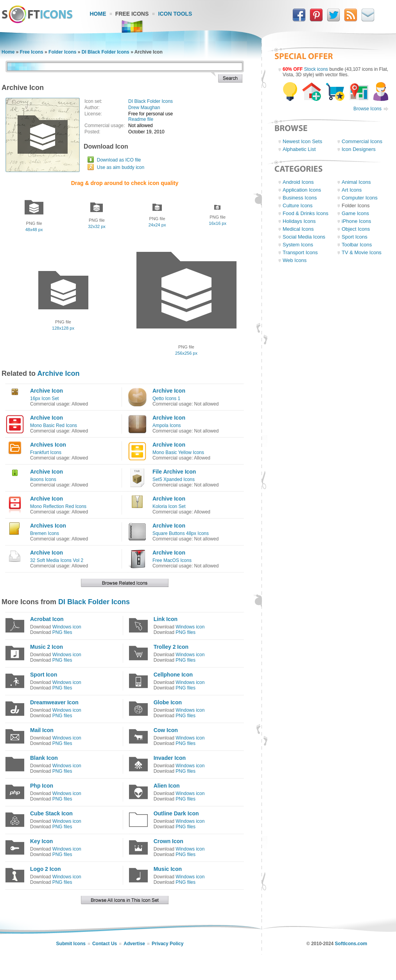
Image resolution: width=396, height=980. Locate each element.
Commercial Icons (362, 141)
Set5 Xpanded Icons (174, 479)
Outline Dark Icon (176, 813)
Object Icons (356, 229)
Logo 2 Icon (46, 869)
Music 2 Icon (47, 647)
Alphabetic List (299, 149)
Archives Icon (48, 445)
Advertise (134, 944)
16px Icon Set (44, 398)
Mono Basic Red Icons (54, 425)
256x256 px (186, 353)
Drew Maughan (144, 108)
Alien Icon (167, 786)
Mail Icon (42, 730)
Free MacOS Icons (172, 560)
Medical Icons (298, 229)
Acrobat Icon (47, 619)
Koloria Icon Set (169, 506)
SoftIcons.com (351, 944)
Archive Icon (58, 373)
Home (98, 14)
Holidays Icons (299, 221)
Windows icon (67, 627)
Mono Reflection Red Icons (58, 506)
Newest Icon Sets (302, 141)
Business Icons (300, 198)
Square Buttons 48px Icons (181, 533)
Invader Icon (170, 758)
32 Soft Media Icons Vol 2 (57, 560)
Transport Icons (300, 252)
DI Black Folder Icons (106, 52)
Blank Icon (44, 758)
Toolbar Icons (357, 245)
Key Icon (41, 841)
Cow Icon (166, 730)
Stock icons (316, 69)
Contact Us (105, 944)
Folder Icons (62, 52)
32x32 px (97, 226)
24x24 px (157, 225)
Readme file (141, 119)
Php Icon (42, 786)
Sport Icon (44, 675)
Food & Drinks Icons (306, 213)
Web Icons (295, 260)
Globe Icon (168, 702)
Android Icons (298, 182)
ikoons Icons (43, 479)
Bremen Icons (45, 533)
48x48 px (34, 230)
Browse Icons (367, 109)
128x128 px (63, 328)
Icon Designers (359, 149)
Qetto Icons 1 (166, 398)
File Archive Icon (174, 472)
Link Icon (166, 619)
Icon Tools (175, 14)
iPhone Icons (356, 221)
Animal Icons (356, 182)
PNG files (62, 632)
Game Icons (355, 213)
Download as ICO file (119, 160)
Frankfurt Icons (46, 452)
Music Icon (168, 869)
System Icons (298, 245)
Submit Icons (71, 944)
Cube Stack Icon (51, 813)
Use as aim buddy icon (121, 167)
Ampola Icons (167, 425)
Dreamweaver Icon (54, 702)
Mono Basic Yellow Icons (178, 452)
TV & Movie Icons (362, 252)
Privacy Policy (168, 944)
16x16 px (218, 223)
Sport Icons (355, 237)
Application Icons (302, 190)
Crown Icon (168, 841)
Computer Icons (360, 198)
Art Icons (352, 190)
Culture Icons (298, 206)
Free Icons (132, 14)
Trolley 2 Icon (171, 647)
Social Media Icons (304, 237)
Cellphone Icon (173, 675)
